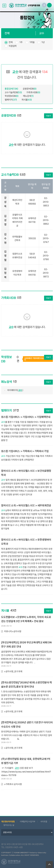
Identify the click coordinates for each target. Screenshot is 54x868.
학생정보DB (12, 96)
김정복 (5, 273)
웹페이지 (11, 100)
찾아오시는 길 (9, 825)
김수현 (5, 238)
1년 (43, 42)
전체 (11, 42)
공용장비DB (30, 89)
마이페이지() (15, 390)
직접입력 (13, 46)
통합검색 (11, 89)
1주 (21, 42)
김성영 (5, 220)
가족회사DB (33, 92)
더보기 (48, 116)
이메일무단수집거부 (28, 822)
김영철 (5, 256)
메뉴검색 (28, 96)
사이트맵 (44, 822)
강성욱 (5, 202)
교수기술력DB (13, 92)
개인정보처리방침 (8, 822)
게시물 (27, 100)
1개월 (32, 42)
